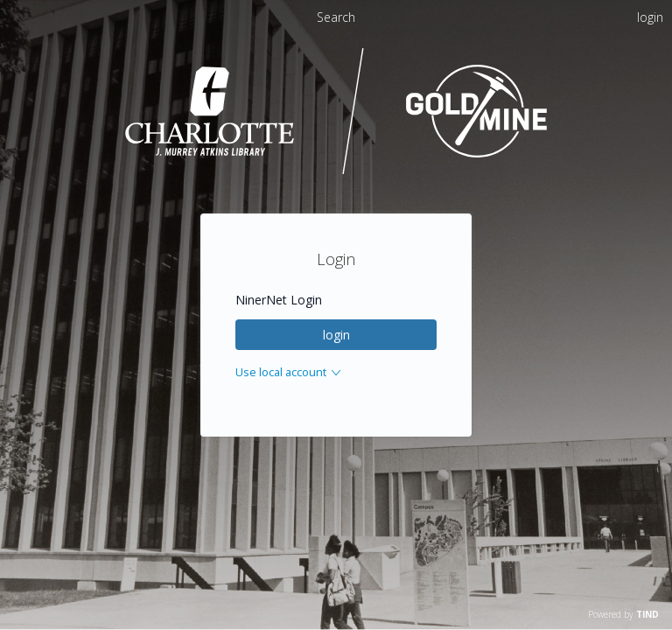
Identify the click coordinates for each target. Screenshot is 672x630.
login (336, 335)
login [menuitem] (650, 17)
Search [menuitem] (336, 17)
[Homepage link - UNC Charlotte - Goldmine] (336, 172)
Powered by (623, 614)
